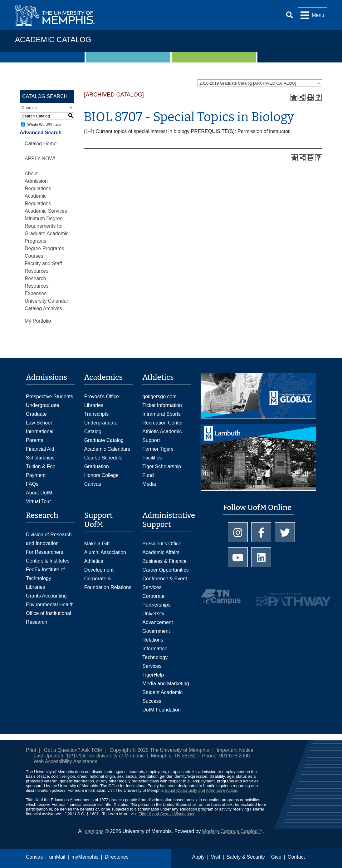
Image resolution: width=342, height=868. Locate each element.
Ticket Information (162, 405)
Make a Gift (97, 544)
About (31, 174)
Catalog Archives (43, 308)
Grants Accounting (46, 596)
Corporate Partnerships (156, 600)
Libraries (94, 405)
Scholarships (40, 458)
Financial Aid (40, 449)
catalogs (94, 831)
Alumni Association (105, 552)
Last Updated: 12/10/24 (60, 756)
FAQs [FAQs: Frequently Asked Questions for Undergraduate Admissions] (32, 484)
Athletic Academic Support (162, 436)
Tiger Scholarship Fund (162, 471)
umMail (57, 857)
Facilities (152, 458)
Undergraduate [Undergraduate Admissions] (43, 405)
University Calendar (46, 301)
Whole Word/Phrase (44, 125)
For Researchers (44, 552)
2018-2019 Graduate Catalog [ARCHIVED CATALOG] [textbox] (248, 83)
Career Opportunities (166, 570)
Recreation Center (163, 423)
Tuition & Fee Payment (41, 471)
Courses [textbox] (29, 108)
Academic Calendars (107, 449)
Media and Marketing (166, 684)
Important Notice (235, 750)
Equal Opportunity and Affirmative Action (201, 790)
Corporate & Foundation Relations (108, 583)
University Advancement (158, 618)
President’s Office (162, 544)
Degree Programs (44, 248)
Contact (296, 857)
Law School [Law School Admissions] (39, 423)
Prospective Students (49, 397)
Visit (216, 857)
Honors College (101, 475)
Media (149, 484)
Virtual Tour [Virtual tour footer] (38, 501)
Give (276, 857)
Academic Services (46, 211)
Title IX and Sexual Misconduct (167, 814)
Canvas (34, 857)
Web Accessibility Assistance (66, 761)
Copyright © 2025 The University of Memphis (159, 750)
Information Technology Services (155, 657)
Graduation (97, 466)
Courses (34, 256)
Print (31, 750)
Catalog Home (41, 144)
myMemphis (85, 857)
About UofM (39, 493)
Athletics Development (99, 565)
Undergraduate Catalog (101, 427)
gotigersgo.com (159, 397)
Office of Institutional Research (49, 618)
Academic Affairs (161, 552)
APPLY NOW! (40, 159)
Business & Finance (164, 561)
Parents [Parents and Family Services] (34, 440)
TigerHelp (153, 675)
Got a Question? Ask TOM (73, 750)
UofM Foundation (161, 710)
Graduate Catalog (104, 440)
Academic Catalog (53, 40)
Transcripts (97, 414)
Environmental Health (50, 605)
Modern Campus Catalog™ (232, 831)
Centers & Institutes (48, 561)
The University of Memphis (115, 756)
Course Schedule (103, 458)
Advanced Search (41, 133)
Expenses (36, 293)
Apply (198, 857)
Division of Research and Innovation (49, 539)
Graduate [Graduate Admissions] (36, 414)
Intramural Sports (161, 414)
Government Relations (156, 635)
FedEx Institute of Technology (45, 574)
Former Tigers (158, 449)
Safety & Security (246, 857)
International (40, 432)
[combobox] (260, 83)
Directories (117, 857)
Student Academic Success (162, 697)
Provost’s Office (102, 397)
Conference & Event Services (165, 583)
